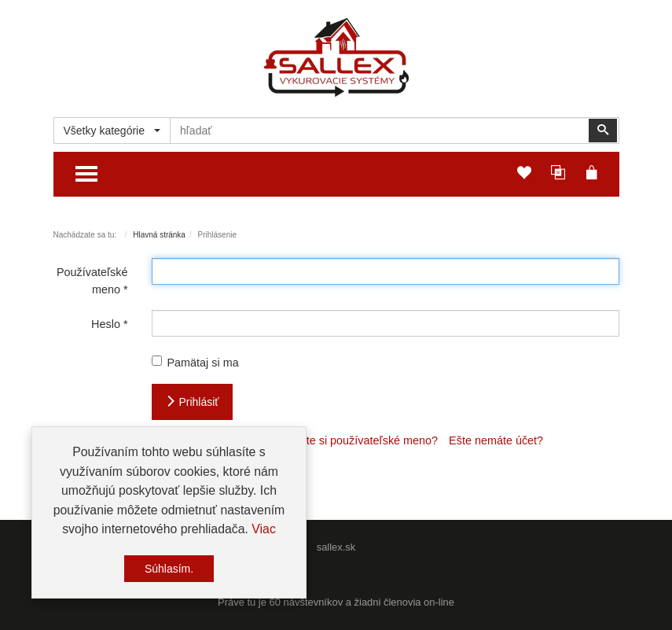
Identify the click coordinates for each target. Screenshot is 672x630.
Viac (264, 531)
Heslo (109, 324)
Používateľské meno (92, 281)
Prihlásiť (192, 402)
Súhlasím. (169, 569)
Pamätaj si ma (195, 362)
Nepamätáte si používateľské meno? (346, 440)
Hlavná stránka (159, 235)
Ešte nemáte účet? (496, 440)
